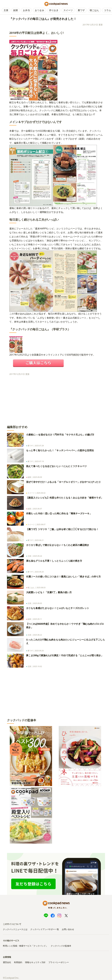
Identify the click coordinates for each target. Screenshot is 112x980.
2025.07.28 (39, 446)
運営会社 (7, 962)
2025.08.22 (37, 635)
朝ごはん (94, 10)
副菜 (16, 10)
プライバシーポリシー (59, 962)
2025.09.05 (37, 603)
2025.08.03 (41, 588)
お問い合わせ (68, 929)
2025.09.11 (37, 619)
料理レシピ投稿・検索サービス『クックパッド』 (25, 946)
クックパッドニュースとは (15, 929)
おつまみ (40, 10)
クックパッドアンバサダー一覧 (45, 929)
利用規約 (18, 962)
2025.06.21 (39, 540)
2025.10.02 (37, 666)
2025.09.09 (37, 477)
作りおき (54, 10)
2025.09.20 (39, 572)
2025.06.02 (41, 493)
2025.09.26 (39, 651)
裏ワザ (81, 10)
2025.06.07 (37, 509)
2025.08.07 (41, 524)
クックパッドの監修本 (61, 946)
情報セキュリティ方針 (35, 962)
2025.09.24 (37, 556)
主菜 (6, 10)
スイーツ (68, 10)
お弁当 (26, 10)
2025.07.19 (39, 461)
